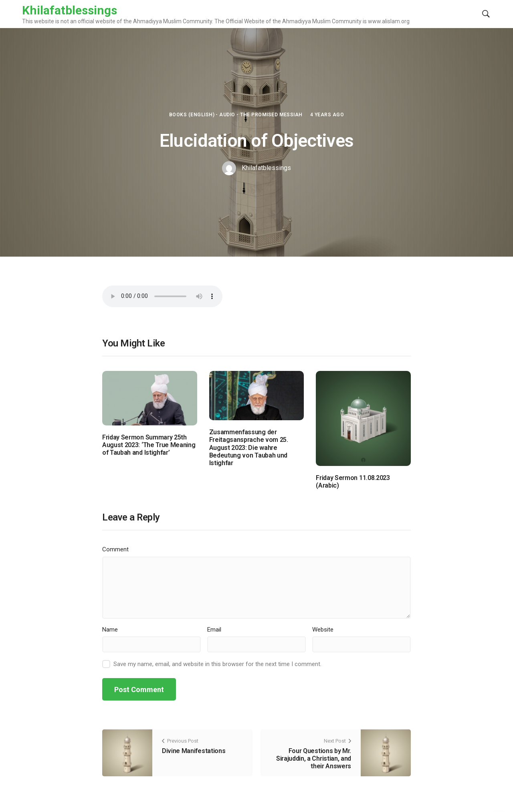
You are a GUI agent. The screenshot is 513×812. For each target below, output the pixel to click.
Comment (115, 549)
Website (323, 630)
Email (214, 630)
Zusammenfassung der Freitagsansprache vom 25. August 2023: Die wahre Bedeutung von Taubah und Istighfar (249, 448)
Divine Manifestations (194, 751)
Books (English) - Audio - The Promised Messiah (236, 115)
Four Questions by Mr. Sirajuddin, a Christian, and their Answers (314, 758)
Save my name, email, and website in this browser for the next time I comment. (217, 664)
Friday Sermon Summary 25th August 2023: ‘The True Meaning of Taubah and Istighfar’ (149, 445)
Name (110, 630)
